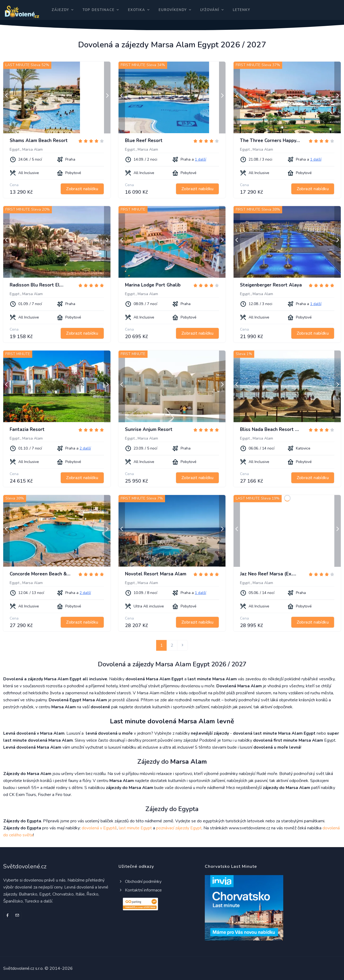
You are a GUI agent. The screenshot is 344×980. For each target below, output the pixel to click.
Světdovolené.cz (25, 866)
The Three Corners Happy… (270, 141)
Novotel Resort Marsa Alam (156, 574)
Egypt (15, 149)
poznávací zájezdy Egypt (179, 828)
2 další (85, 448)
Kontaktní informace (140, 890)
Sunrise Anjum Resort (149, 429)
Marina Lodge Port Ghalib (153, 285)
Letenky (241, 10)
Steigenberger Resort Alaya (271, 285)
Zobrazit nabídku (82, 189)
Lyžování (210, 10)
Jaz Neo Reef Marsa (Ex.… (268, 574)
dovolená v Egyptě (99, 828)
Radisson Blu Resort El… (37, 285)
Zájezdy (60, 10)
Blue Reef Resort (144, 141)
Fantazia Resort (27, 429)
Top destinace (98, 10)
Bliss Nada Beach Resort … (269, 429)
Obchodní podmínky (140, 882)
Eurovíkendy (173, 10)
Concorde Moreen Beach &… (40, 574)
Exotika (137, 10)
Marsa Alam (33, 149)
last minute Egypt (135, 828)
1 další (200, 159)
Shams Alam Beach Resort (39, 141)
